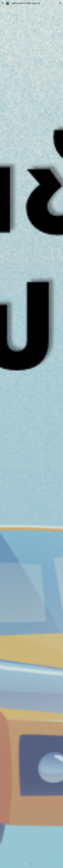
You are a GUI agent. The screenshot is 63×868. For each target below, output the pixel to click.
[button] (3, 3)
